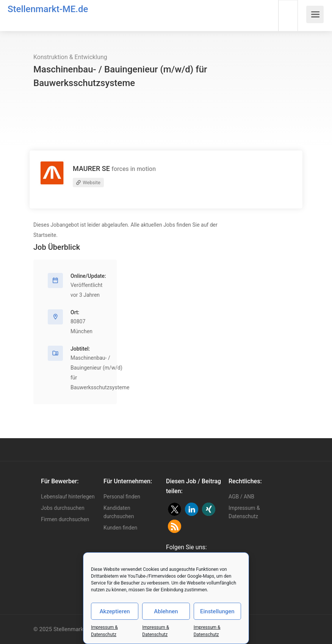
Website (88, 183)
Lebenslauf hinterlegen (68, 497)
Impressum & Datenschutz (244, 512)
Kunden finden (120, 528)
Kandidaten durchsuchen (119, 512)
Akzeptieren (115, 611)
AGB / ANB (241, 497)
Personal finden (122, 497)
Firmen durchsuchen (65, 519)
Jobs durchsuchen (63, 508)
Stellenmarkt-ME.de (48, 9)
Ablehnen (166, 611)
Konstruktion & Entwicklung (70, 57)
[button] (175, 509)
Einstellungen (217, 611)
